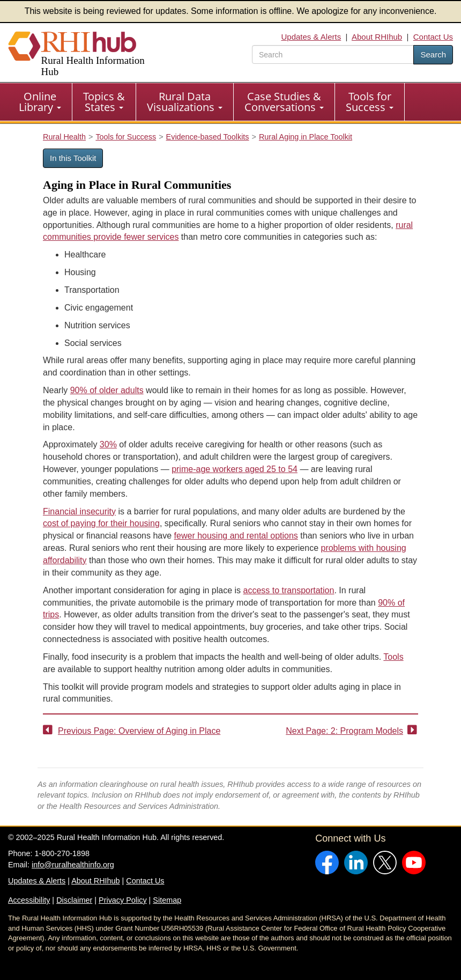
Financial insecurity (79, 511)
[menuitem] (40, 102)
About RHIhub (377, 37)
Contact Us (433, 37)
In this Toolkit (73, 158)
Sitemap (167, 900)
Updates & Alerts (311, 37)
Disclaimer (74, 900)
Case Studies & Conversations (284, 102)
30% (108, 444)
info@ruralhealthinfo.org (73, 865)
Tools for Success (370, 102)
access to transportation (289, 590)
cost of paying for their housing (101, 523)
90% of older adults (107, 390)
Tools (393, 657)
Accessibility (29, 900)
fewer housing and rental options (236, 536)
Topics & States (104, 102)
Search (433, 54)
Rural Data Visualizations (185, 102)
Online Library (40, 102)
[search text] (333, 54)
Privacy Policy (123, 900)
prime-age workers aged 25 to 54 (235, 469)
